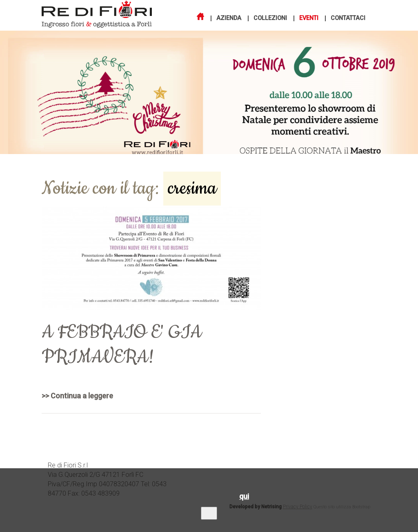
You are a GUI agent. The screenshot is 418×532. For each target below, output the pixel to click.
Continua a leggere (82, 396)
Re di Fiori (78, 13)
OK (209, 513)
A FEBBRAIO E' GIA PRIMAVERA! (122, 345)
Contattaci (348, 18)
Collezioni (270, 18)
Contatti (358, 466)
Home (229, 466)
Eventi (309, 18)
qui (244, 496)
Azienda (229, 18)
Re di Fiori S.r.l (68, 465)
